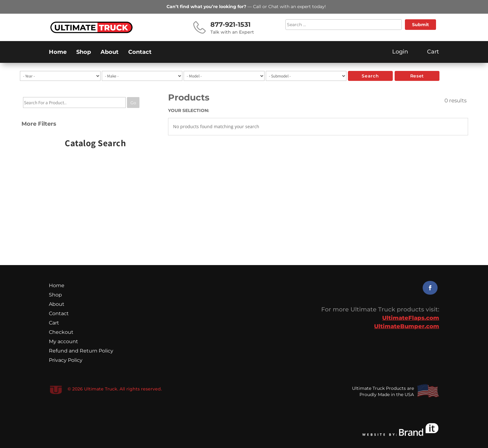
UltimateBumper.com (407, 326)
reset (417, 76)
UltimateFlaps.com (411, 318)
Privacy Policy (66, 361)
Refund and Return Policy (81, 351)
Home (58, 53)
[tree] (87, 114)
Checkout (61, 333)
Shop (84, 53)
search (370, 76)
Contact (140, 53)
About (110, 53)
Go (133, 103)
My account (63, 342)
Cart (54, 323)
